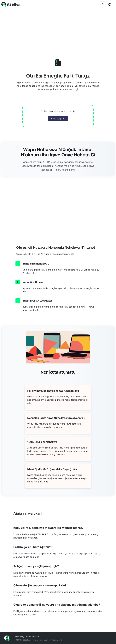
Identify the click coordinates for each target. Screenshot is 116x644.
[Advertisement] (58, 29)
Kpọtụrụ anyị (57, 640)
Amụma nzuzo (32, 637)
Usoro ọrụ (20, 637)
